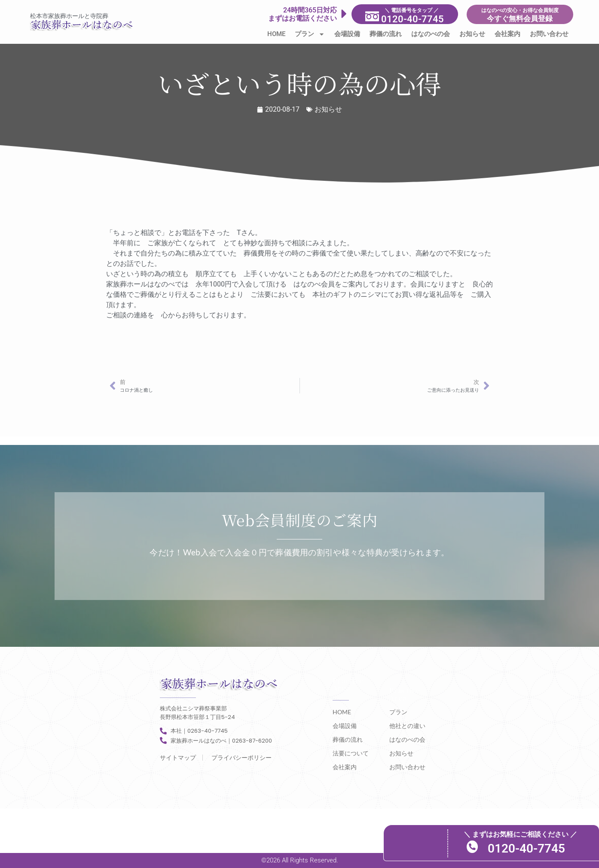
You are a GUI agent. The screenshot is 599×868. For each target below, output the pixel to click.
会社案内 (507, 34)
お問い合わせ (549, 34)
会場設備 (347, 34)
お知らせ (472, 34)
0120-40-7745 (551, 848)
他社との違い (407, 726)
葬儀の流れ (386, 34)
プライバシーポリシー (241, 758)
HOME (276, 34)
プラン (310, 34)
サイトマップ (178, 758)
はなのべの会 (431, 34)
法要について (351, 753)
